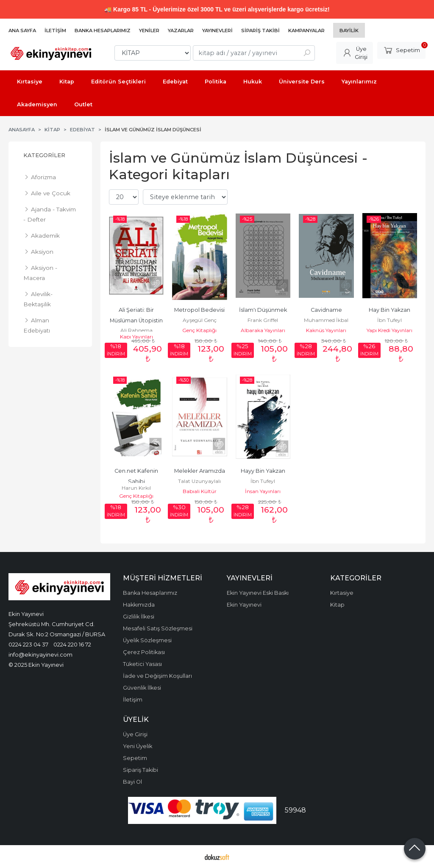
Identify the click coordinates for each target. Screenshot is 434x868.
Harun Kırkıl (136, 488)
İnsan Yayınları (263, 491)
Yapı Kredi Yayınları (389, 330)
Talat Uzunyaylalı (199, 481)
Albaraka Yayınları (263, 330)
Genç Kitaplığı (199, 330)
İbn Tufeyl (389, 320)
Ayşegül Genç (200, 320)
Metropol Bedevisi (199, 310)
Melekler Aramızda (200, 471)
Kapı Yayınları (136, 337)
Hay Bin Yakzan (389, 310)
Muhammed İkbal (326, 320)
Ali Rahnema (136, 330)
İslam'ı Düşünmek (263, 310)
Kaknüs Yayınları (326, 330)
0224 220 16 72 (72, 644)
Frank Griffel (263, 320)
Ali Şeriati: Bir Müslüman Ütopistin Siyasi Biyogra (137, 320)
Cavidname (326, 310)
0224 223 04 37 (28, 644)
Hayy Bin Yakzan (263, 471)
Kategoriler (44, 155)
